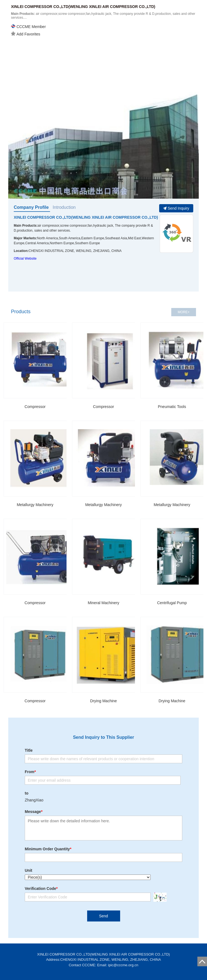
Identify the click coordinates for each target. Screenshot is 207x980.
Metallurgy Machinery (35, 505)
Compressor (35, 407)
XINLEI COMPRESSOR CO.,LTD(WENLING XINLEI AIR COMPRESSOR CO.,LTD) (86, 217)
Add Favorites (26, 34)
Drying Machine (103, 701)
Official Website (25, 259)
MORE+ (183, 312)
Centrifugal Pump (172, 603)
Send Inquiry (176, 208)
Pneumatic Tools (172, 407)
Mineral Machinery (103, 603)
